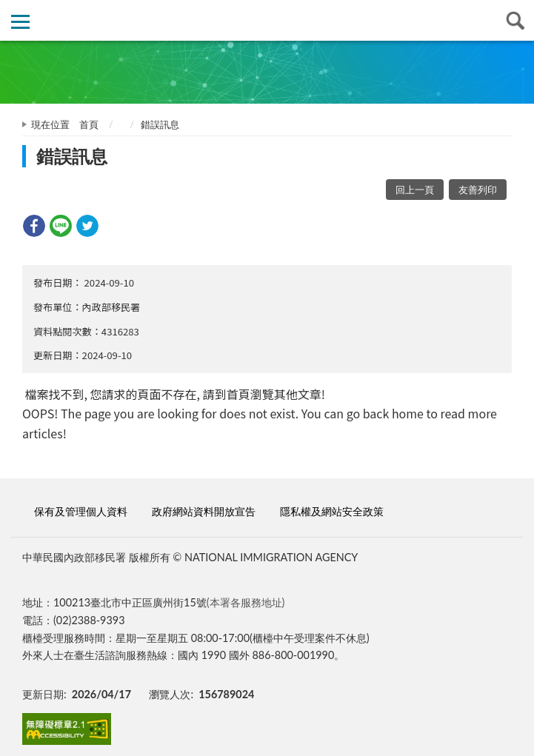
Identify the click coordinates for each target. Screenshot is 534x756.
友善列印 (478, 190)
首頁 (89, 124)
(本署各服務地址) (246, 602)
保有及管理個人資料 (81, 511)
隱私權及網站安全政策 (332, 511)
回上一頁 (415, 190)
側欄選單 (20, 22)
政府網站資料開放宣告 (204, 511)
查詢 (514, 20)
